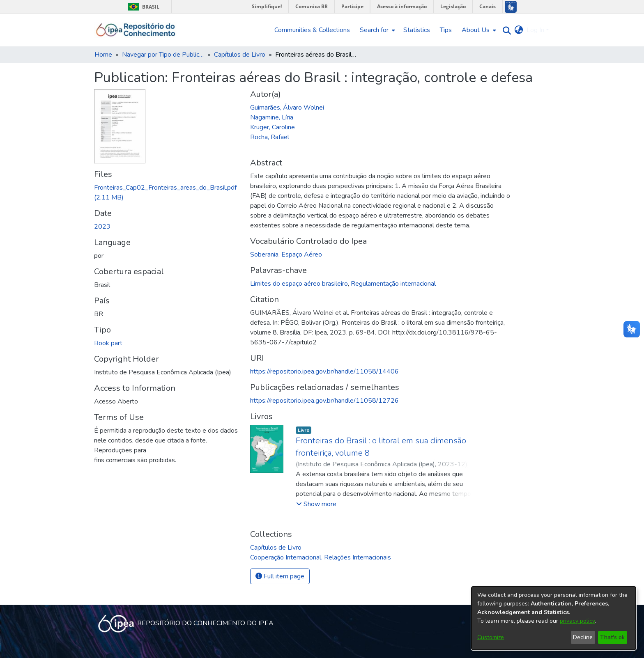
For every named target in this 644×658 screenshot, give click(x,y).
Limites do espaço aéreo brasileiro (299, 284)
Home (103, 55)
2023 (102, 227)
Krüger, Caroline (273, 127)
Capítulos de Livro (240, 55)
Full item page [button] (280, 576)
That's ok (612, 637)
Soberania (264, 254)
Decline (583, 637)
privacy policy (577, 621)
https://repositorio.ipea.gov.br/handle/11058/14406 (324, 371)
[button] (316, 504)
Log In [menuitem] (535, 30)
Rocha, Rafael (270, 137)
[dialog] (554, 618)
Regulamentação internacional (393, 284)
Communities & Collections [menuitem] (312, 30)
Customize (491, 637)
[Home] (136, 30)
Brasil (142, 7)
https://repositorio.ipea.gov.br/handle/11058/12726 (324, 401)
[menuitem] (377, 30)
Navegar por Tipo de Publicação (163, 55)
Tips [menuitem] (446, 30)
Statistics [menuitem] (417, 30)
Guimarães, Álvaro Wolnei (287, 108)
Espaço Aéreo (302, 254)
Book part (108, 343)
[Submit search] (505, 30)
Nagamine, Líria (272, 117)
